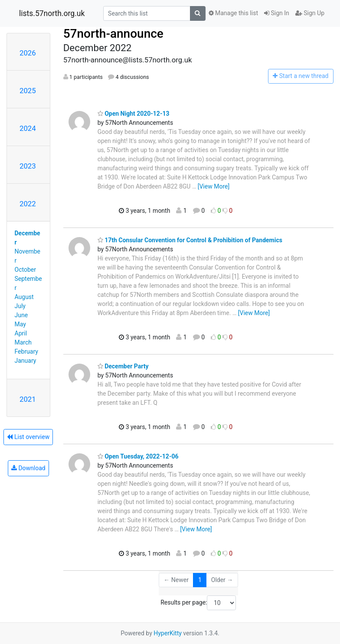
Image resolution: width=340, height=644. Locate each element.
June (21, 315)
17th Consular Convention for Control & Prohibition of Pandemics (190, 240)
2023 (28, 166)
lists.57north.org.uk (52, 13)
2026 (28, 53)
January (26, 361)
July (20, 306)
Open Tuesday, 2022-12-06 (138, 456)
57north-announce (113, 34)
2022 (28, 204)
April (21, 333)
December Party (123, 366)
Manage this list (233, 13)
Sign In (277, 13)
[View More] (214, 186)
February (26, 351)
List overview (28, 437)
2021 (28, 399)
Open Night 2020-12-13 (134, 114)
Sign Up (310, 13)
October (25, 270)
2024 (28, 128)
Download (28, 468)
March (23, 342)
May (20, 324)
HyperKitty (168, 633)
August (24, 297)
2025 (28, 91)
